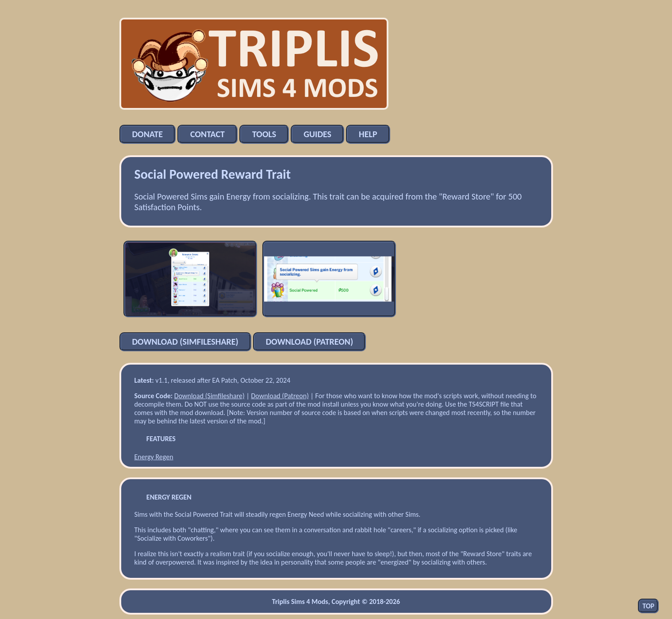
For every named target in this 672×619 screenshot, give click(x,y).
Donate (148, 134)
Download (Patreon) (309, 342)
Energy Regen (154, 457)
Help (368, 134)
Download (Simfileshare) (185, 342)
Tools (264, 134)
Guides (317, 134)
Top (648, 606)
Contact (207, 134)
